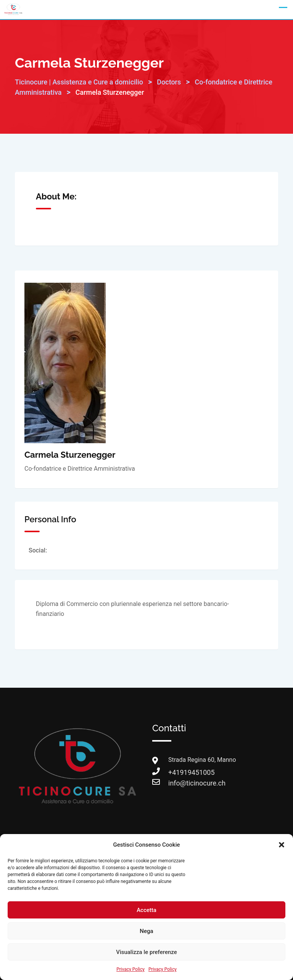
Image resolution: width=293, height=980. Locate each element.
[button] (282, 845)
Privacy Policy (130, 969)
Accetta (146, 910)
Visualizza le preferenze (146, 952)
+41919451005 (176, 772)
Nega (146, 931)
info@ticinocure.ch (176, 783)
